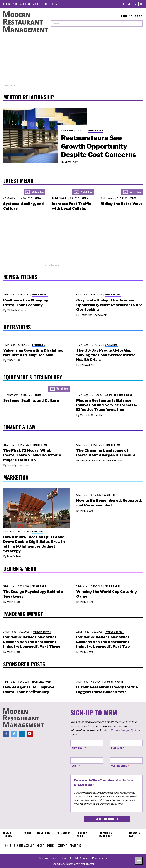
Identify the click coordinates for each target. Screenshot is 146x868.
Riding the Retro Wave (122, 204)
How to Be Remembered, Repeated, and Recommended (109, 503)
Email (75, 766)
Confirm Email (119, 766)
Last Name (117, 748)
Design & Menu (40, 586)
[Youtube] (141, 4)
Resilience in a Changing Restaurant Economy (26, 303)
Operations (38, 345)
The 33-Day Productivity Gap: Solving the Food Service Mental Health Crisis (106, 355)
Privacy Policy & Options (125, 730)
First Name (78, 748)
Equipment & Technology (118, 395)
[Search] (140, 23)
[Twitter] (129, 4)
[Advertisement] (73, 61)
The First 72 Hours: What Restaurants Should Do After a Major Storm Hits (32, 455)
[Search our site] (94, 23)
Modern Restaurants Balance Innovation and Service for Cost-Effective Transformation (107, 405)
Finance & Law (95, 130)
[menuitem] (7, 4)
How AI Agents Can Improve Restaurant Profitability (29, 689)
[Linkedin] (135, 4)
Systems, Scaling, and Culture (31, 400)
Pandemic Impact (42, 632)
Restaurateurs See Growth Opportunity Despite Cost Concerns (98, 146)
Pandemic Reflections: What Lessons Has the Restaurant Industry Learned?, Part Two (103, 642)
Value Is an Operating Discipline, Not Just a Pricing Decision (33, 353)
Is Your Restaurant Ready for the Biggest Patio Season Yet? (107, 689)
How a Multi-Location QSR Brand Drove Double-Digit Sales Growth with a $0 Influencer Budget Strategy (34, 544)
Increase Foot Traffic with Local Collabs (71, 206)
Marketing (38, 531)
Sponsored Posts (42, 682)
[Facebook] (123, 4)
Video (38, 198)
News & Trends (40, 294)
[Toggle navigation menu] (139, 861)
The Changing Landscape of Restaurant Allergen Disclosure (106, 453)
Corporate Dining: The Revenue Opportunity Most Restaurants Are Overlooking (109, 305)
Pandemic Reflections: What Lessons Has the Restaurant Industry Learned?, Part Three (32, 642)
